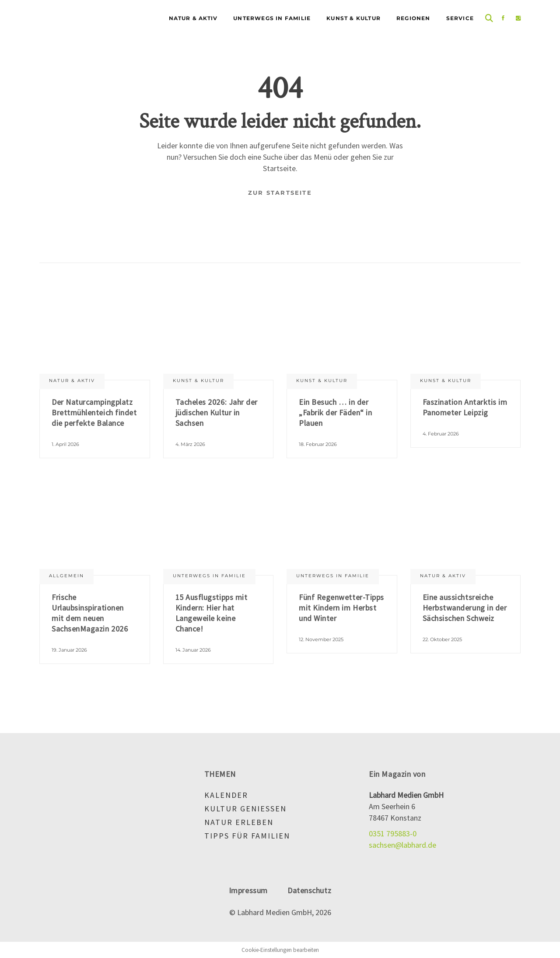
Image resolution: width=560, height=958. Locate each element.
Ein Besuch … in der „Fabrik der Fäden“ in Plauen (335, 412)
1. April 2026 (65, 444)
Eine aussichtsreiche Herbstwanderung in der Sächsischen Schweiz (465, 608)
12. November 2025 (321, 639)
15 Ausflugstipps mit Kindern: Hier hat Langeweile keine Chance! (212, 613)
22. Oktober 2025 (442, 639)
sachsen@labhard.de (402, 845)
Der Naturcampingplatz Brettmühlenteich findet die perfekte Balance (94, 412)
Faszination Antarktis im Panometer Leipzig (465, 407)
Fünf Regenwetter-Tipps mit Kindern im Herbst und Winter (341, 608)
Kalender (226, 795)
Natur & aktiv (72, 381)
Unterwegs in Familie (209, 576)
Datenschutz (309, 890)
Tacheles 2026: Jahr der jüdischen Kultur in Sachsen (217, 412)
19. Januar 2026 (69, 650)
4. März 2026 (190, 444)
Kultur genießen (245, 809)
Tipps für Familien (247, 836)
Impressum (248, 890)
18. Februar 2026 (318, 444)
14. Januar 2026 (193, 650)
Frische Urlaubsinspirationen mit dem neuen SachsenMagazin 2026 (90, 613)
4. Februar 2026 (441, 434)
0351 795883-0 (393, 833)
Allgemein (66, 576)
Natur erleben (239, 822)
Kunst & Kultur (198, 381)
